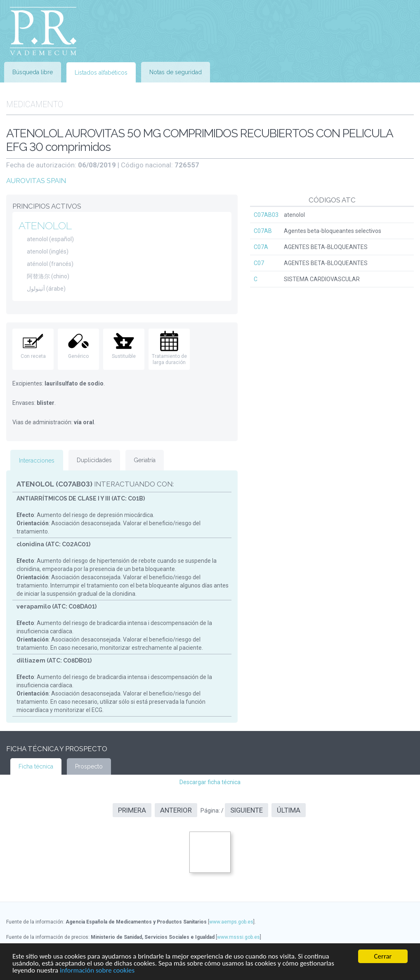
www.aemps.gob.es (231, 922)
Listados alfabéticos (101, 73)
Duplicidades (94, 460)
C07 (259, 263)
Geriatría (145, 460)
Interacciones (37, 461)
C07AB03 (266, 215)
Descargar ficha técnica (210, 782)
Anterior (176, 810)
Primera (132, 810)
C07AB (263, 231)
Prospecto (89, 766)
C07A (261, 247)
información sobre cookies (97, 971)
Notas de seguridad (176, 72)
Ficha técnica (36, 766)
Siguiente (247, 810)
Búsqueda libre (33, 72)
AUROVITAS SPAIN (36, 181)
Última (289, 810)
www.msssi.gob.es (238, 937)
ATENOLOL (45, 226)
